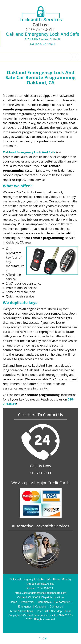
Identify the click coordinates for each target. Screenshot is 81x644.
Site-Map (57, 611)
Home (14, 602)
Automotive (63, 602)
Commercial (45, 602)
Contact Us (56, 607)
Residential (28, 602)
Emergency (25, 607)
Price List (43, 611)
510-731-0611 (40, 29)
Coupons (41, 607)
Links (68, 611)
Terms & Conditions (21, 611)
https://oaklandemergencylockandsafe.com (40, 593)
